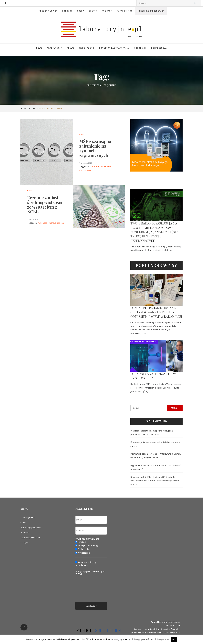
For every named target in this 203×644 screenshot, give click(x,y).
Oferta (93, 11)
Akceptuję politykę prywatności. (86, 564)
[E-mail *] (91, 531)
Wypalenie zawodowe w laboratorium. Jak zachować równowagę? (155, 467)
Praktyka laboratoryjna (114, 48)
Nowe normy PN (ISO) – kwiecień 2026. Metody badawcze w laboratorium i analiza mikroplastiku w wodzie (155, 481)
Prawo (71, 48)
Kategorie (25, 542)
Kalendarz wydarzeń (30, 538)
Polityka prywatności (31, 528)
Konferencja (159, 48)
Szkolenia (140, 48)
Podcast (107, 11)
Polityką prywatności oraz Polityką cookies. (151, 639)
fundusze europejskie (101, 167)
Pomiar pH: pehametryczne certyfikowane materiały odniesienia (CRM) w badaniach (156, 312)
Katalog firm (125, 11)
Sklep (81, 11)
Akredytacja (55, 48)
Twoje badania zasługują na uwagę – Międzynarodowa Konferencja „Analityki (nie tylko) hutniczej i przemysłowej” (154, 232)
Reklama (25, 532)
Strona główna (48, 11)
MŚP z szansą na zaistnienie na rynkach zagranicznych (95, 148)
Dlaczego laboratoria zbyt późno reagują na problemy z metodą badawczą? (152, 432)
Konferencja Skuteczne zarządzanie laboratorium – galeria (155, 444)
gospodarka (85, 170)
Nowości (81, 542)
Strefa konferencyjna (151, 11)
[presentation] (87, 589)
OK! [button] (174, 639)
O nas (23, 522)
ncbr (61, 223)
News (39, 48)
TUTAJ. (79, 574)
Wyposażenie (87, 48)
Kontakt (67, 11)
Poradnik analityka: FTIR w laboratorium (153, 376)
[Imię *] (91, 520)
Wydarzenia (82, 549)
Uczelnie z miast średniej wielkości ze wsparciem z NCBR (45, 205)
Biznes (82, 134)
